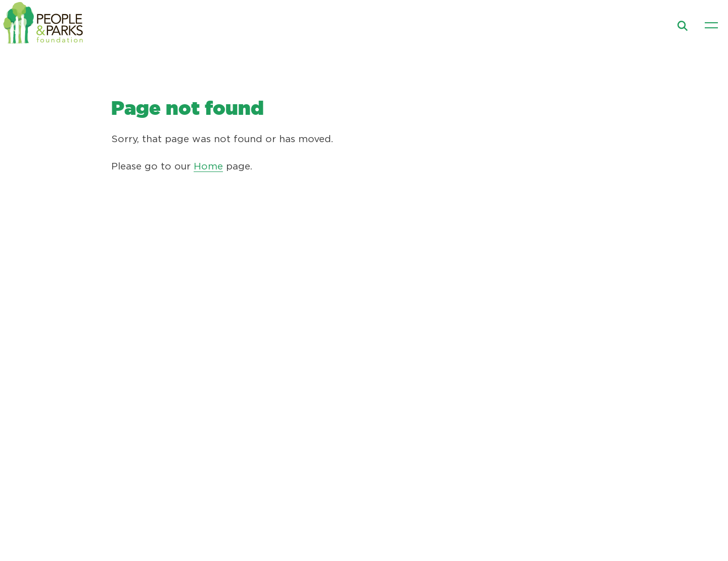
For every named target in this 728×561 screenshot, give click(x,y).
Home (208, 167)
